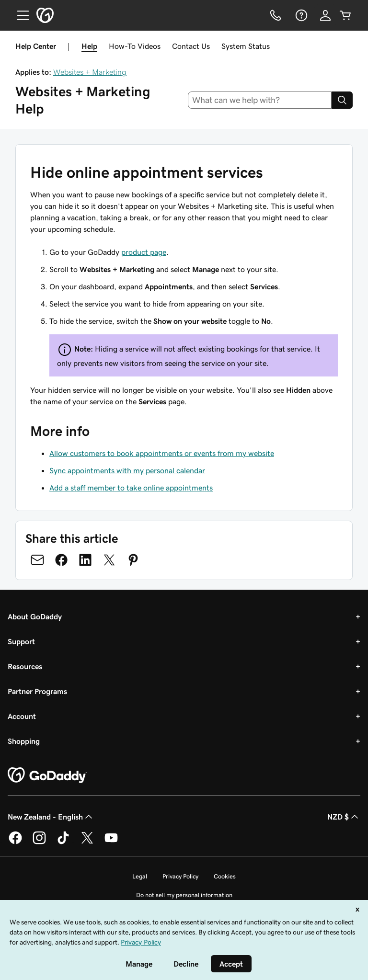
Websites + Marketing (90, 72)
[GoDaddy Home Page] (47, 775)
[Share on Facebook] (61, 560)
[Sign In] (325, 15)
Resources (25, 666)
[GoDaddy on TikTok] (63, 843)
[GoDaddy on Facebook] (15, 843)
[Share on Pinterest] (133, 560)
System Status (246, 46)
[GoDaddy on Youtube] (111, 843)
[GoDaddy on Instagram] (39, 843)
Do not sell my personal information (184, 895)
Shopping (24, 741)
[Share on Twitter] (109, 560)
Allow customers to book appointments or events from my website (162, 453)
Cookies (225, 876)
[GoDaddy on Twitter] (87, 843)
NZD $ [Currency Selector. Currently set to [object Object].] (344, 817)
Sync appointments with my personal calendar (127, 470)
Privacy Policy (180, 876)
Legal (140, 876)
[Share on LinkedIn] (85, 560)
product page (144, 252)
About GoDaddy (35, 616)
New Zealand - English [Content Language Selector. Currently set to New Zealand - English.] (51, 817)
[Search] (342, 100)
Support (21, 641)
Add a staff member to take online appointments (131, 488)
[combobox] (260, 100)
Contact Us (191, 46)
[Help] (300, 15)
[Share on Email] (37, 560)
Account (22, 716)
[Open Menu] (19, 15)
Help (89, 46)
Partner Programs (37, 691)
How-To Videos (135, 46)
